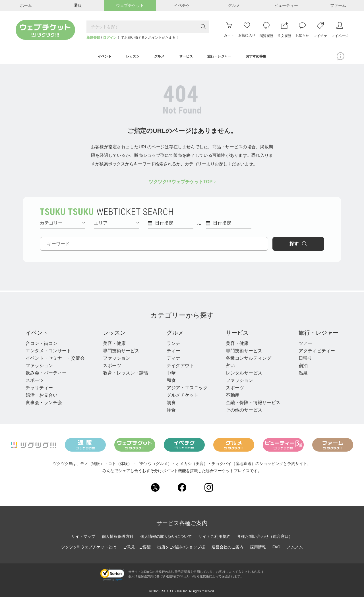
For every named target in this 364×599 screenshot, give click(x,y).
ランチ (173, 345)
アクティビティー (317, 353)
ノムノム (295, 549)
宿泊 (303, 368)
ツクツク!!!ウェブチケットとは (89, 549)
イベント (37, 335)
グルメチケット (183, 397)
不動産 (233, 397)
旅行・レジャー (318, 335)
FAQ (276, 549)
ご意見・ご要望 (137, 549)
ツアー (305, 345)
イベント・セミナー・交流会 (55, 360)
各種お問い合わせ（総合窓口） (265, 538)
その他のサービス (244, 412)
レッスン (114, 335)
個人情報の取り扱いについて (166, 538)
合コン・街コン (42, 345)
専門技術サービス (121, 353)
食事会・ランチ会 (44, 405)
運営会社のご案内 (227, 549)
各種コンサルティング (249, 360)
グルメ (175, 335)
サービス (237, 335)
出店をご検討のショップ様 (181, 549)
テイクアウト (180, 368)
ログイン (110, 38)
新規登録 (93, 38)
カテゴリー (62, 225)
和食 (171, 382)
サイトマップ (83, 538)
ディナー (176, 360)
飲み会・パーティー (46, 375)
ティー (173, 353)
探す (300, 246)
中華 (171, 375)
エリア (116, 225)
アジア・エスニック (187, 390)
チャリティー (39, 390)
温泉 (303, 375)
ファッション (39, 368)
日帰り (305, 360)
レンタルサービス (244, 375)
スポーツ (35, 382)
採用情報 (258, 549)
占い (230, 368)
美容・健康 (114, 345)
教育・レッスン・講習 (126, 375)
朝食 (171, 405)
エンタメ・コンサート (48, 353)
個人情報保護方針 (118, 538)
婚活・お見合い (42, 397)
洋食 (171, 412)
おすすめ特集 (267, 57)
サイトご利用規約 (214, 538)
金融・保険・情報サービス (253, 405)
